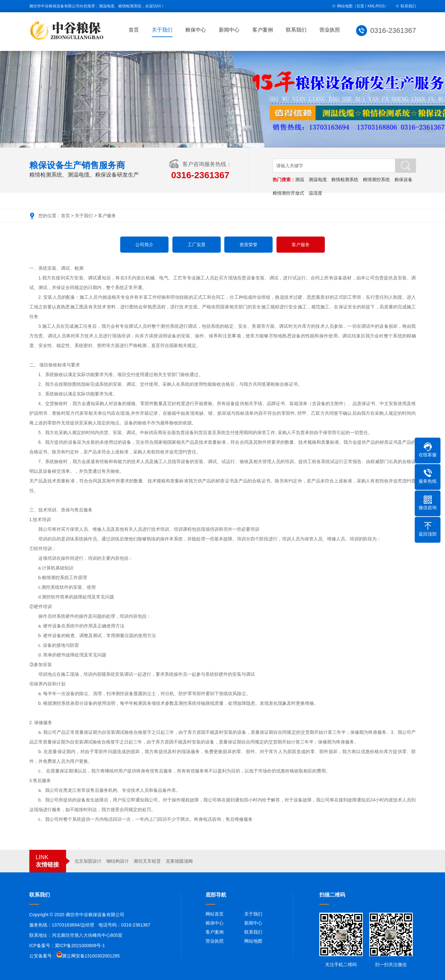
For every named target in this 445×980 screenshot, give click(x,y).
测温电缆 (318, 180)
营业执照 (331, 30)
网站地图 (253, 941)
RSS (380, 6)
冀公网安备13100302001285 (91, 956)
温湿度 (316, 193)
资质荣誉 (248, 245)
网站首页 (215, 914)
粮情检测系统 (345, 180)
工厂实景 (197, 245)
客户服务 (107, 216)
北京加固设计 (88, 861)
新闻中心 (230, 30)
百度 (360, 6)
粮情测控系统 (377, 180)
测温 (300, 180)
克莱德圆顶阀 (179, 861)
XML (371, 6)
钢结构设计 (118, 861)
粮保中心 (197, 30)
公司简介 (144, 245)
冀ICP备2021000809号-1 (80, 946)
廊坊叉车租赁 (147, 861)
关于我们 (163, 30)
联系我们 (408, 6)
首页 (135, 30)
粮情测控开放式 (289, 193)
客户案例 (264, 30)
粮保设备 (404, 180)
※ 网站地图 (342, 6)
